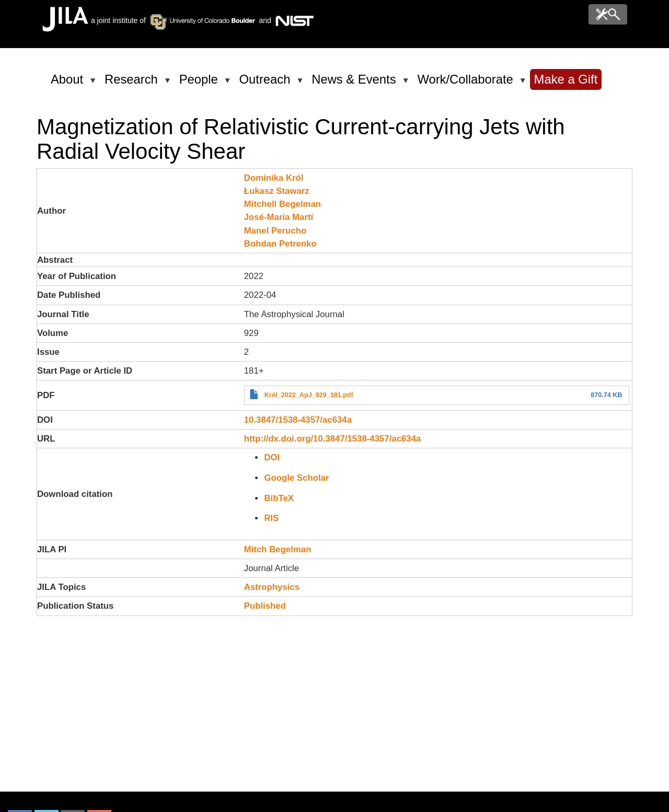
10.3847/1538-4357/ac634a (298, 420)
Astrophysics (272, 587)
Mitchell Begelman (282, 204)
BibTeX (279, 498)
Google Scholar (296, 478)
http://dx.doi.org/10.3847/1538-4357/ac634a (333, 439)
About (69, 84)
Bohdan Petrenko (280, 244)
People (200, 84)
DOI (272, 457)
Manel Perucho (275, 231)
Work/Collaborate (467, 84)
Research (133, 84)
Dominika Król (274, 178)
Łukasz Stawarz (277, 191)
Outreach (267, 84)
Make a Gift (566, 79)
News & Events (355, 84)
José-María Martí (279, 217)
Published (265, 606)
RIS (271, 518)
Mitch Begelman (278, 549)
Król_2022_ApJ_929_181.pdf (309, 395)
